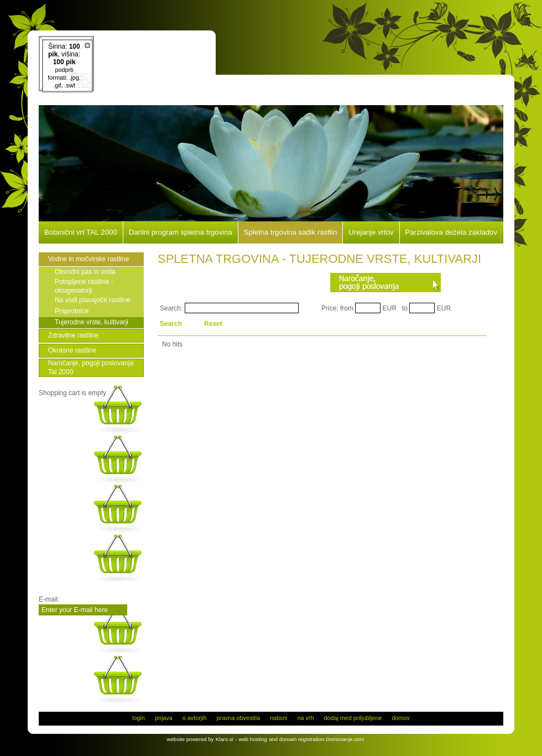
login (139, 718)
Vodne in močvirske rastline (88, 259)
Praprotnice (72, 311)
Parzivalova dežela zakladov (451, 232)
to (405, 308)
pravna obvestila (239, 718)
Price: (330, 308)
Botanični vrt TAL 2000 (81, 232)
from (347, 308)
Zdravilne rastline (73, 335)
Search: (171, 308)
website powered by (191, 739)
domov (400, 718)
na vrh (305, 718)
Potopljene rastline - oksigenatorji (84, 286)
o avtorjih (195, 718)
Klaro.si (225, 739)
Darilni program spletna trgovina (181, 232)
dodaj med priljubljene (353, 718)
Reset (213, 324)
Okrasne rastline (72, 350)
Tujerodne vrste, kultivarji (92, 322)
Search (171, 324)
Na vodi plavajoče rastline (93, 300)
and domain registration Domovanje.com (316, 739)
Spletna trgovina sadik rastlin (291, 232)
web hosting (253, 739)
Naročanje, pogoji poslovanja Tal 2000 (91, 367)
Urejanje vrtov (371, 232)
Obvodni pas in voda (85, 272)
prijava (164, 718)
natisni (278, 718)
